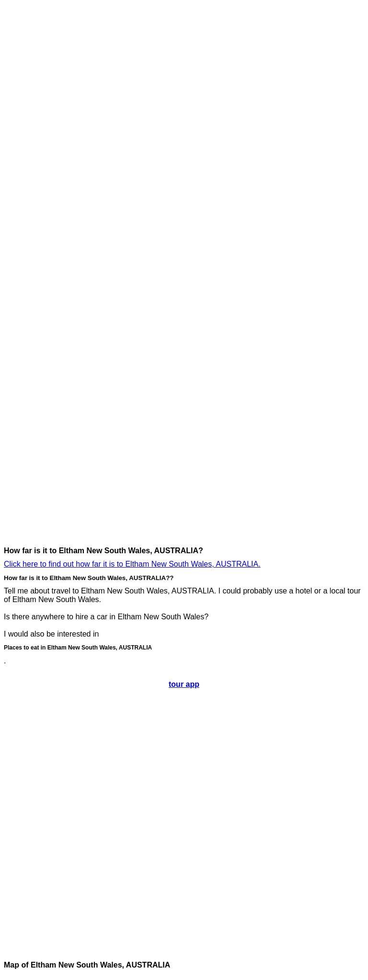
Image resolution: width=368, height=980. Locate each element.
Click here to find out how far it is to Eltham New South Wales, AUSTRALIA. (132, 564)
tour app (184, 684)
